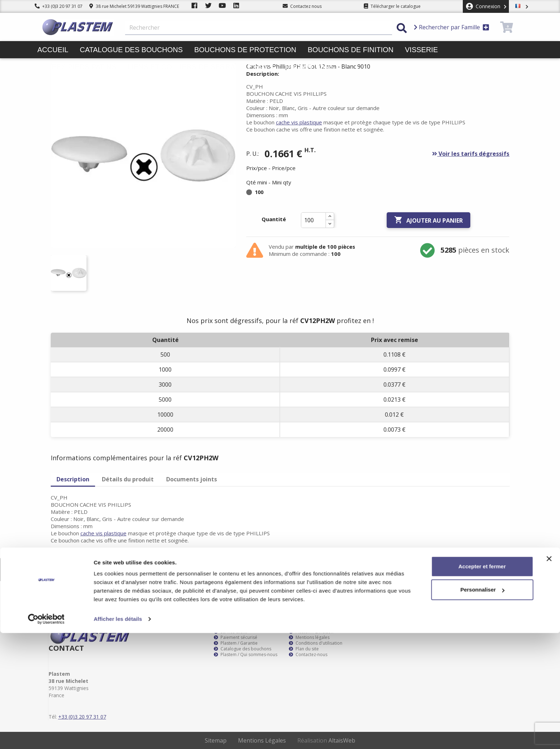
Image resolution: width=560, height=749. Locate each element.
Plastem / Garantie (236, 643)
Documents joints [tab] (192, 479)
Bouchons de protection (245, 50)
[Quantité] (313, 220)
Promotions (310, 67)
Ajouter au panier (428, 220)
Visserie (421, 50)
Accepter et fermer (482, 682)
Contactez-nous (308, 655)
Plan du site (304, 649)
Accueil (53, 50)
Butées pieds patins (77, 67)
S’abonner (497, 570)
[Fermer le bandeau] (549, 675)
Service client (230, 632)
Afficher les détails (118, 735)
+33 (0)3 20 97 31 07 (59, 6)
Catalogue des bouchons (131, 50)
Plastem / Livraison (311, 632)
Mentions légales (309, 638)
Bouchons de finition (351, 50)
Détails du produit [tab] (128, 479)
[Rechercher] (259, 28)
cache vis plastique (299, 122)
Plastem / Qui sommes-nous (246, 655)
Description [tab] (73, 479)
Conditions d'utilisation (316, 643)
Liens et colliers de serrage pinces (201, 67)
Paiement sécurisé (236, 638)
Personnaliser (482, 706)
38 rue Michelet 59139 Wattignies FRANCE (134, 6)
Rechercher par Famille (452, 27)
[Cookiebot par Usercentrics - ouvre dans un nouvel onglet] (46, 735)
